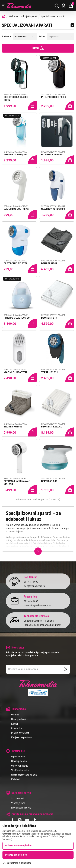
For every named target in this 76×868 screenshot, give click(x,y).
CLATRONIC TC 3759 (53, 209)
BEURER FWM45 (13, 427)
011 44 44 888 (31, 601)
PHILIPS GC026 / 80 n (54, 97)
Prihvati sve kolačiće (16, 855)
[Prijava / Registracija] (64, 6)
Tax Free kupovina (20, 770)
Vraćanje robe (18, 803)
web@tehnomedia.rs (34, 586)
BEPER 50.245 (49, 481)
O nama (15, 715)
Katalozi (15, 779)
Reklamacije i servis (21, 808)
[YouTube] (27, 821)
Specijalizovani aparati (53, 16)
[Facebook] (12, 821)
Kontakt (15, 724)
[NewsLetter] (66, 669)
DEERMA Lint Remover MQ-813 (17, 483)
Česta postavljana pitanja (24, 775)
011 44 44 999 (31, 582)
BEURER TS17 (49, 318)
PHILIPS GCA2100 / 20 (17, 318)
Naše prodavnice (20, 719)
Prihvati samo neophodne (18, 846)
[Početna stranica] (4, 16)
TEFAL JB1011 (50, 372)
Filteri (38, 48)
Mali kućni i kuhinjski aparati (23, 16)
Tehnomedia (19, 6)
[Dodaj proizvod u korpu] (32, 105)
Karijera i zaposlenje (21, 737)
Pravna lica (17, 728)
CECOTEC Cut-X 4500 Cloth (16, 99)
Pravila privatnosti (20, 733)
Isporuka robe (18, 756)
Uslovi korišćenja (20, 766)
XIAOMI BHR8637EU (15, 372)
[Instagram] (20, 821)
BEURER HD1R (49, 263)
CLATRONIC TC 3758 (16, 263)
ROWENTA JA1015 (52, 155)
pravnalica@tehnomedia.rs (37, 606)
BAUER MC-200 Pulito (16, 209)
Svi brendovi (17, 798)
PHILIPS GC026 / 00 (15, 155)
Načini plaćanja (19, 761)
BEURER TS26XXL (52, 427)
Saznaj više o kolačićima (19, 863)
